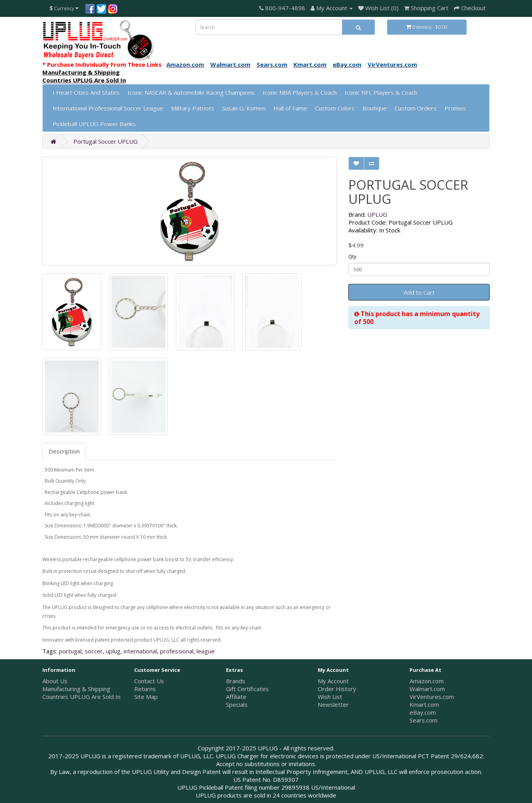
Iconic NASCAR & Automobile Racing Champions (191, 92)
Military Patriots (193, 108)
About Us (55, 681)
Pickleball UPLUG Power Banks (94, 124)
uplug (113, 651)
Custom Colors (335, 108)
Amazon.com (427, 681)
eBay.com (423, 712)
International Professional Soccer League (108, 108)
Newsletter (333, 704)
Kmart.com (424, 704)
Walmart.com (427, 689)
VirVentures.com (432, 697)
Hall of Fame (290, 108)
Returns (145, 689)
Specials (237, 704)
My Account (333, 681)
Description (64, 451)
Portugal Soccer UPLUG (106, 141)
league (206, 651)
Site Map (146, 697)
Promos (455, 108)
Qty (352, 257)
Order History (337, 689)
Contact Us (149, 681)
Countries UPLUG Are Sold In (81, 697)
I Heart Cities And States (86, 92)
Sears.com (424, 720)
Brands (236, 681)
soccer (94, 651)
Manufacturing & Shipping (76, 689)
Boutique (375, 108)
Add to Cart (419, 292)
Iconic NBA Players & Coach (300, 92)
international (140, 651)
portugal (70, 651)
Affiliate (236, 697)
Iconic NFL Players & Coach (381, 92)
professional (177, 651)
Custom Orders (416, 108)
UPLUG (377, 214)
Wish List (330, 697)
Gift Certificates (247, 689)
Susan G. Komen (244, 108)
